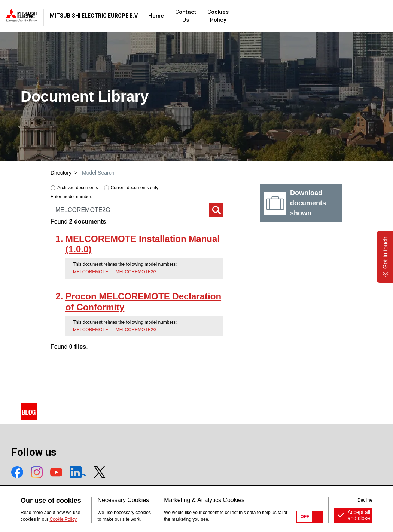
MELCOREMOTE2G (136, 272)
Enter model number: (71, 197)
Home (207, 16)
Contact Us (241, 16)
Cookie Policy (63, 519)
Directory (61, 173)
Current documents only (135, 188)
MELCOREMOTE (91, 272)
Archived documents (78, 188)
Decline (365, 500)
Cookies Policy (286, 16)
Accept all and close (359, 515)
